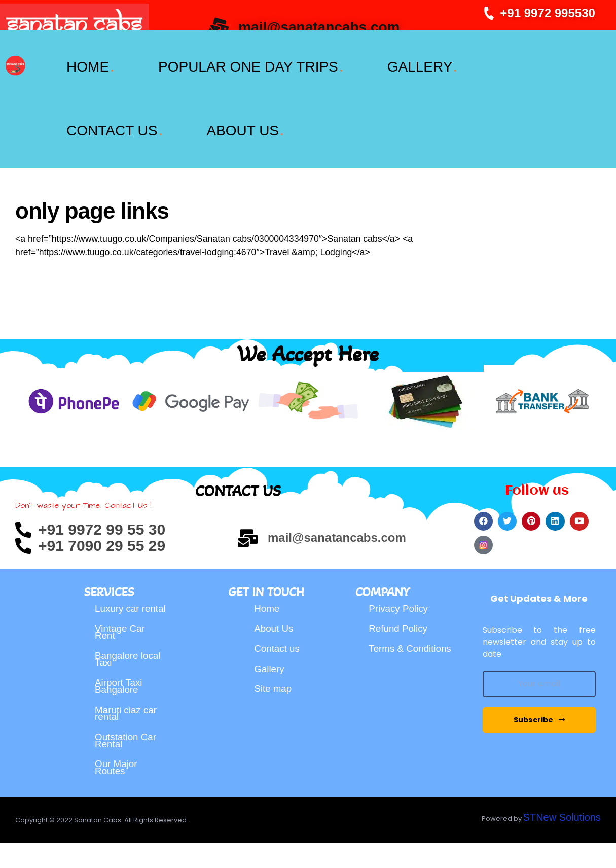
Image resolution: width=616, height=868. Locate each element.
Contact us (278, 646)
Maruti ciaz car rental (128, 739)
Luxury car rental (118, 605)
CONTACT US (111, 131)
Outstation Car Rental (128, 772)
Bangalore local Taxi (130, 672)
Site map (274, 693)
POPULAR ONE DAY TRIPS (247, 67)
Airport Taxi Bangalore (120, 705)
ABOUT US (242, 131)
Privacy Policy (400, 600)
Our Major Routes (117, 806)
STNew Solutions (562, 842)
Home (267, 600)
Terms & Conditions (412, 646)
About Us (275, 623)
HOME (87, 67)
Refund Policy (400, 623)
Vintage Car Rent (121, 638)
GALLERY (420, 67)
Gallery (270, 670)
